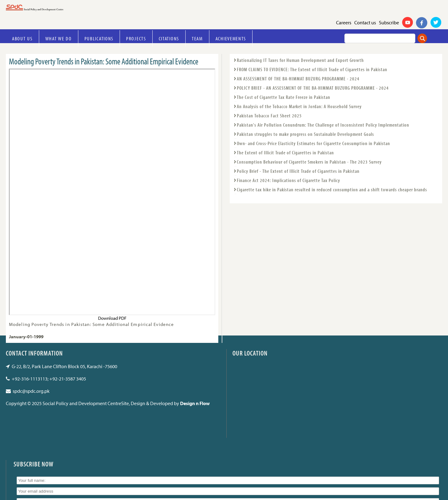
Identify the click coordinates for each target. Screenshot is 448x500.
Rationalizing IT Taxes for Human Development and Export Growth (300, 60)
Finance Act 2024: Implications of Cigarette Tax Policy (288, 180)
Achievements (231, 38)
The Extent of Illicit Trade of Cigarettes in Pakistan (285, 152)
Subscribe (389, 22)
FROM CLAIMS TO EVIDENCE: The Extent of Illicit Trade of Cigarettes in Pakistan (312, 69)
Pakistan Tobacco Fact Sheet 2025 (269, 116)
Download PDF (112, 318)
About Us (22, 38)
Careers (344, 22)
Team (197, 38)
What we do (59, 38)
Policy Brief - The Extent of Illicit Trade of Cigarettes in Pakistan (298, 171)
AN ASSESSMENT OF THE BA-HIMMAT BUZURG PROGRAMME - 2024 (298, 79)
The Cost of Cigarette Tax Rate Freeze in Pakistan (284, 97)
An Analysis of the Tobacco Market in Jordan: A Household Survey (299, 106)
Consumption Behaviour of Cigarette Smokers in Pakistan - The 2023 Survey (309, 162)
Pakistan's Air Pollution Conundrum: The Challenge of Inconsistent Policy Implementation (323, 125)
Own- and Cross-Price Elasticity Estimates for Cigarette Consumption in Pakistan (313, 143)
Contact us (365, 22)
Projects (136, 38)
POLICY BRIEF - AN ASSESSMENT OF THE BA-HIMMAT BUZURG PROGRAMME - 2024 (313, 88)
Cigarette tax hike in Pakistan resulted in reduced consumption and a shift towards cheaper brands (332, 189)
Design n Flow (195, 403)
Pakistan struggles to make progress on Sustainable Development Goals (305, 134)
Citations (169, 38)
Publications (99, 38)
